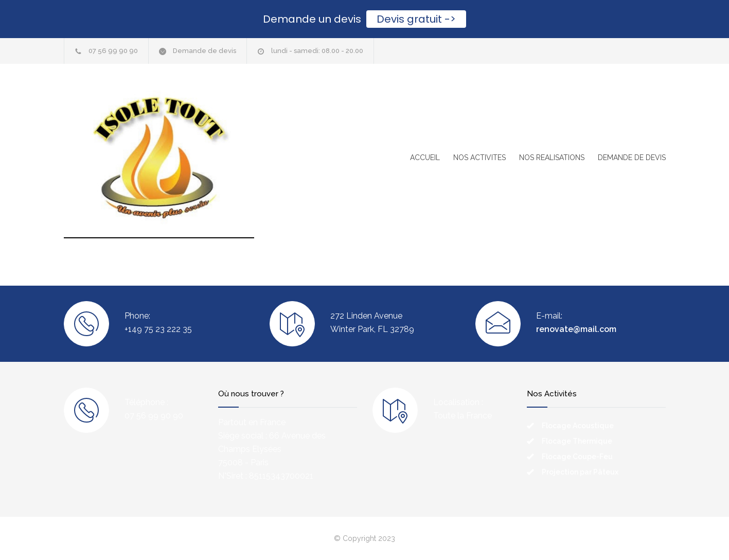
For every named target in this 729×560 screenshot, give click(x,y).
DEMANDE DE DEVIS (632, 157)
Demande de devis (205, 51)
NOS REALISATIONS (552, 157)
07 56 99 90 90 (113, 51)
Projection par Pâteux (580, 472)
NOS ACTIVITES (479, 157)
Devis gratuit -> (416, 19)
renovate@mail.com (576, 329)
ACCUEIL (425, 157)
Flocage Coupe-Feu (577, 457)
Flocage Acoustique (578, 426)
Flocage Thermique (577, 441)
